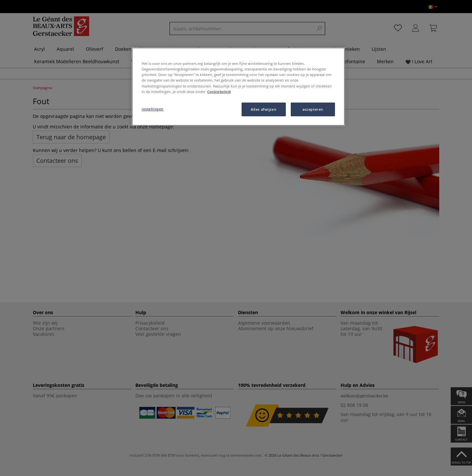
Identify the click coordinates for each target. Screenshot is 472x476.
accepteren (313, 109)
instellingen (153, 109)
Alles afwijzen (264, 109)
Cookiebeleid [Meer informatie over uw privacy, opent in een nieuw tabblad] (219, 92)
